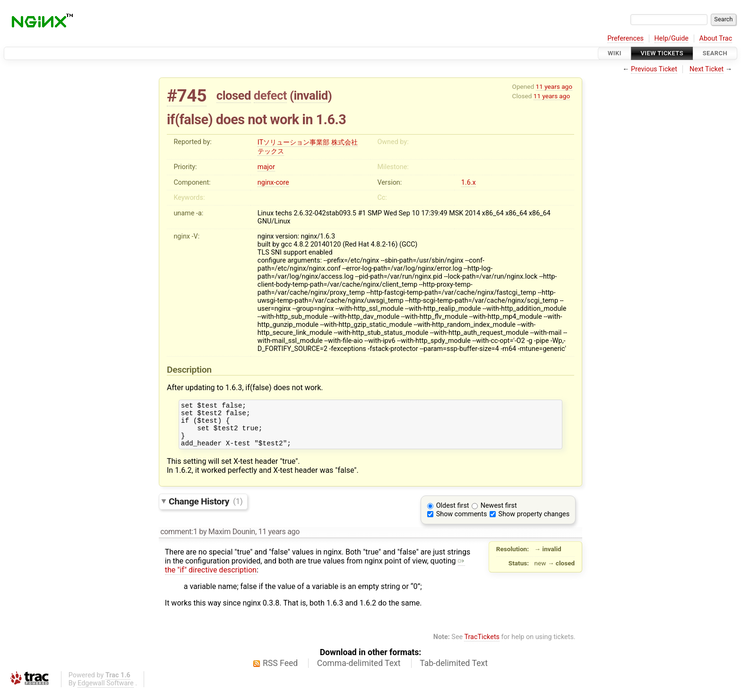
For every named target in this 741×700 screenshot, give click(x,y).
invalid (310, 95)
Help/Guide (672, 38)
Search (715, 53)
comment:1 (179, 540)
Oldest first (453, 514)
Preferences (625, 38)
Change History (206, 509)
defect (270, 95)
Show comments (462, 523)
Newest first (499, 514)
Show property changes (534, 523)
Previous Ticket (654, 69)
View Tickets (662, 53)
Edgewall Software (106, 692)
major (266, 167)
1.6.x (469, 183)
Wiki (615, 53)
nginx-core (273, 183)
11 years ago (554, 86)
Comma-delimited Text (359, 672)
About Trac (716, 38)
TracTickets (482, 645)
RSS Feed (280, 672)
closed (234, 95)
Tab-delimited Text (454, 672)
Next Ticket (707, 69)
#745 (187, 96)
